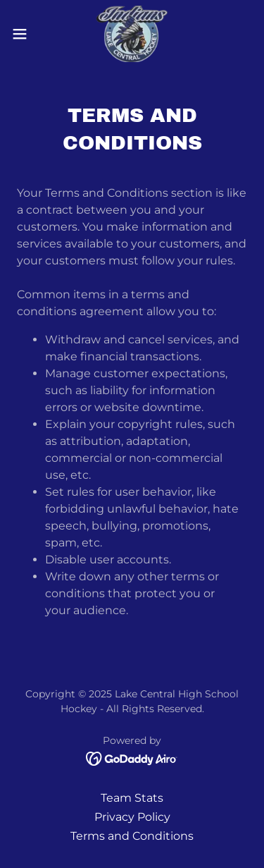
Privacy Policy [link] (132, 817)
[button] (25, 34)
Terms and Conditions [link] (132, 836)
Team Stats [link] (132, 798)
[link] (132, 34)
